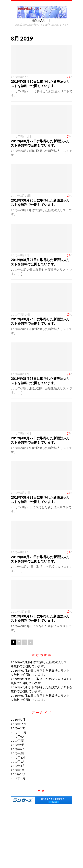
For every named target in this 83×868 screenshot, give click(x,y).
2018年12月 (18, 774)
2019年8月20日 (21, 552)
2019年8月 (18, 741)
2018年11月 (18, 779)
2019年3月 (18, 762)
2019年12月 (18, 724)
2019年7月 (18, 745)
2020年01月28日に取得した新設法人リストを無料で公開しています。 (42, 681)
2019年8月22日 (21, 434)
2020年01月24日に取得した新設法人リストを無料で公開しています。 (40, 698)
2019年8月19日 (21, 612)
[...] (20, 96)
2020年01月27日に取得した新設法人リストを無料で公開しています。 (41, 690)
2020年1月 (18, 720)
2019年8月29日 (21, 137)
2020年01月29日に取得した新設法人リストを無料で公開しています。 (40, 673)
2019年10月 (19, 732)
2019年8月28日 (21, 196)
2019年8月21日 (21, 493)
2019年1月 (18, 770)
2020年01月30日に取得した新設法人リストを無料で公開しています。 (40, 664)
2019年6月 (18, 749)
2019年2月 (18, 766)
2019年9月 (18, 737)
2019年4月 (18, 758)
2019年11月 (18, 728)
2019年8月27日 (21, 255)
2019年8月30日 (21, 77)
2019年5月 (18, 753)
